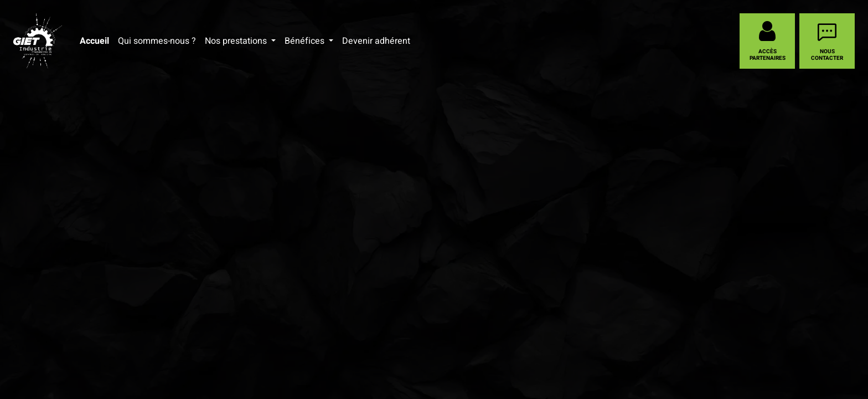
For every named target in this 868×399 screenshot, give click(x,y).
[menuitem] (94, 41)
